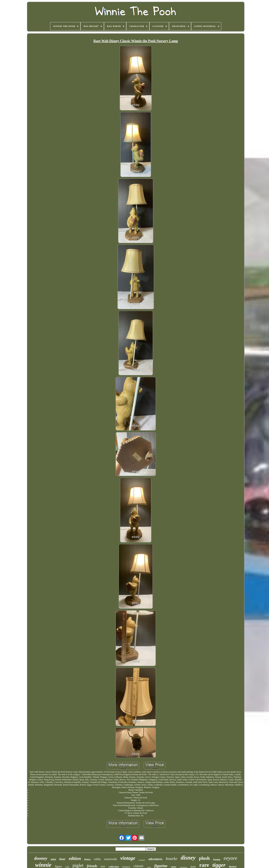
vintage (128, 858)
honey (217, 860)
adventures (156, 859)
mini (53, 859)
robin (97, 859)
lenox (87, 859)
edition (75, 858)
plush (204, 858)
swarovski (110, 859)
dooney (41, 858)
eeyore (230, 858)
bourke (172, 859)
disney (188, 858)
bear (62, 859)
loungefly (142, 860)
